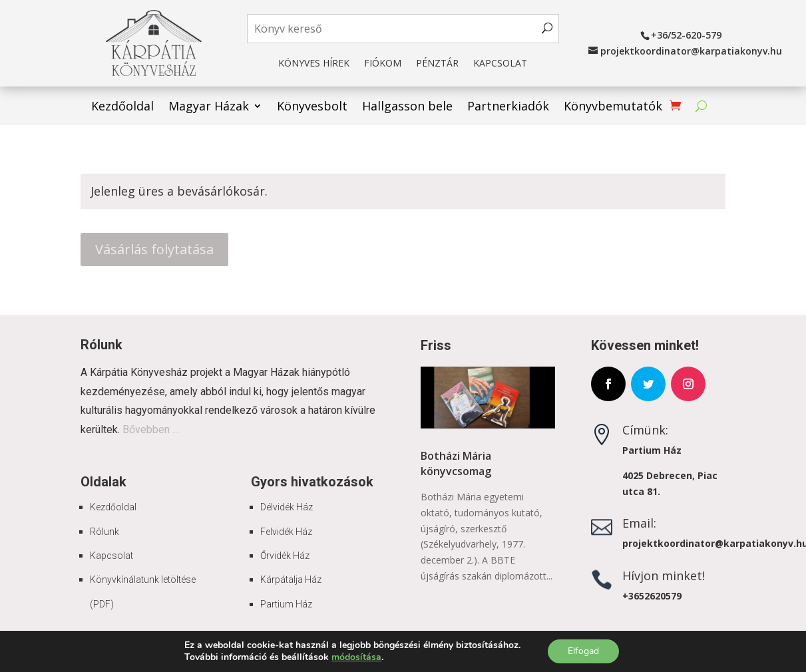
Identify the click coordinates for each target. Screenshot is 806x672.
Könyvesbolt (312, 107)
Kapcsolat (500, 64)
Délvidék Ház (287, 507)
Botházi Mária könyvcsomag (456, 463)
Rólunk (104, 532)
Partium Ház (286, 604)
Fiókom (383, 64)
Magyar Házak (209, 107)
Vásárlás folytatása (154, 249)
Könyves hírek (314, 64)
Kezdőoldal (122, 107)
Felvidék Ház (286, 532)
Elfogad (583, 651)
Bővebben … (151, 429)
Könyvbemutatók (613, 107)
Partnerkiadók (508, 107)
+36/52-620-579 (686, 35)
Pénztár (437, 64)
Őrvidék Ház (285, 556)
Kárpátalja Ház (291, 580)
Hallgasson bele (407, 107)
